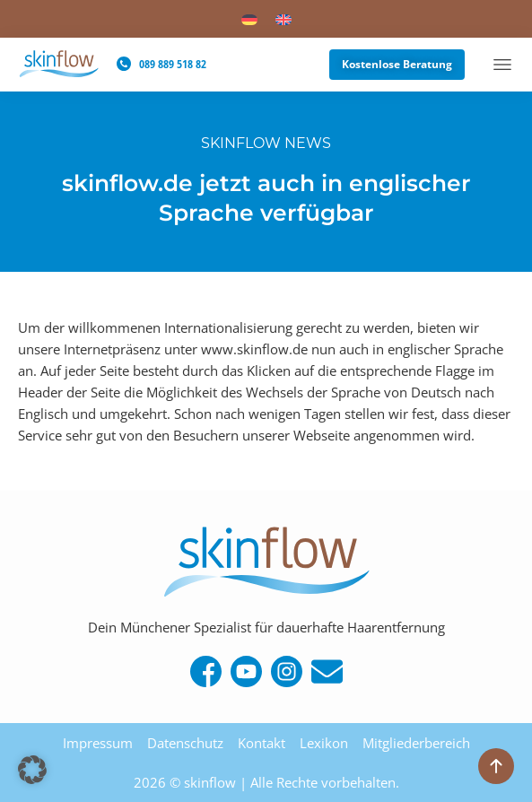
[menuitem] (249, 19)
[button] (32, 770)
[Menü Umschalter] (503, 65)
